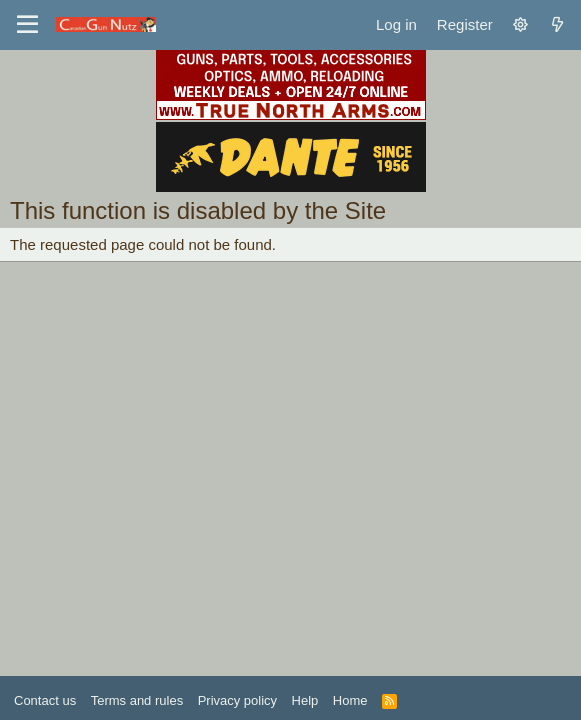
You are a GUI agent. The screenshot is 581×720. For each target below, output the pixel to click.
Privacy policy (237, 700)
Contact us (45, 700)
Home (350, 700)
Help (305, 700)
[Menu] (27, 25)
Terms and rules (137, 700)
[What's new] (557, 24)
